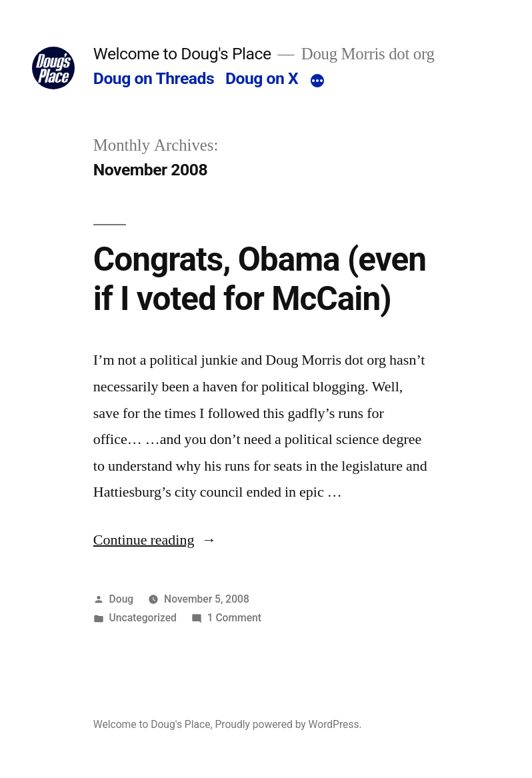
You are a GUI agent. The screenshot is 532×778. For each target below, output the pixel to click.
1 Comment (234, 618)
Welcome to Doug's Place (182, 54)
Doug (122, 599)
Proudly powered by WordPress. (288, 724)
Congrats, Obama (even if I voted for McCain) (260, 279)
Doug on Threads (154, 78)
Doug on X (262, 78)
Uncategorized (143, 618)
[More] (317, 81)
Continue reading (155, 540)
